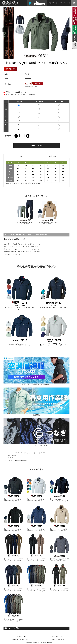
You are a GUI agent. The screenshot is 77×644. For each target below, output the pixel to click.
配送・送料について (58, 636)
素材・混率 (53, 156)
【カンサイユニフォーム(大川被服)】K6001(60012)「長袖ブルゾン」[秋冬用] (12, 501)
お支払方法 (51, 3)
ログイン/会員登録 (40, 4)
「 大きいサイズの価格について (16, 92)
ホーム (5, 453)
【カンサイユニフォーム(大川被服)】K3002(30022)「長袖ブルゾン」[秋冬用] (58, 531)
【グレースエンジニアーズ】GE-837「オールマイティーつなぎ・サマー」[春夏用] (13, 621)
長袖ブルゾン (11, 458)
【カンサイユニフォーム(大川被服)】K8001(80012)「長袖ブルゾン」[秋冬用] (35, 501)
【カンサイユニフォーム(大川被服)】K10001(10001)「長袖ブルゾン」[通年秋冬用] (36, 531)
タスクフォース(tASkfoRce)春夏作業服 (36, 453)
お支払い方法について (20, 636)
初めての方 (67, 3)
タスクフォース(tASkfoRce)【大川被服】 (17, 453)
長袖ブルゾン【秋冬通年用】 (21, 460)
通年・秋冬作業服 (12, 455)
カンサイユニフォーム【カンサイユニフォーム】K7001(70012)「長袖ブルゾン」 (19, 307)
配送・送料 (59, 3)
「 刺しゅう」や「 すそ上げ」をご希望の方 (20, 95)
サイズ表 (20, 156)
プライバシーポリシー (58, 640)
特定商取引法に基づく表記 (20, 640)
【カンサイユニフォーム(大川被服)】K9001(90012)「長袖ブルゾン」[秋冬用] (12, 531)
